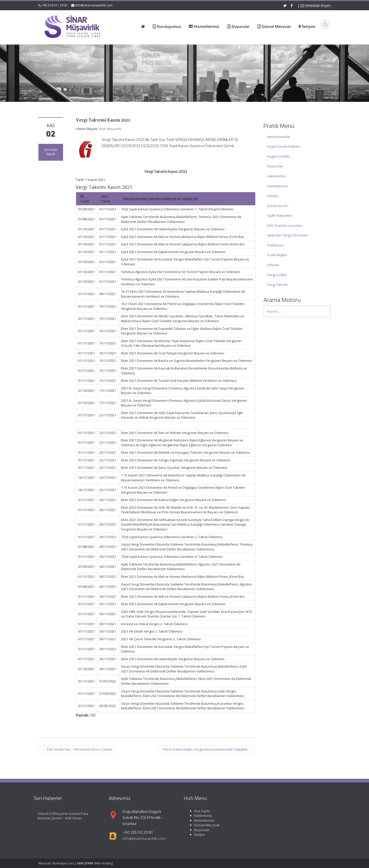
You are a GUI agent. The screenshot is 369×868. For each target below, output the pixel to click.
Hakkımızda (276, 176)
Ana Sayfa (198, 811)
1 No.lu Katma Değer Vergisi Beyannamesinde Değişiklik (207, 749)
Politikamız (276, 245)
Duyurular (275, 166)
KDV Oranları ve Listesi (285, 225)
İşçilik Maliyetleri (280, 215)
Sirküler (273, 265)
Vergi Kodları (277, 275)
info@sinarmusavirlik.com (94, 5)
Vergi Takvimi (278, 285)
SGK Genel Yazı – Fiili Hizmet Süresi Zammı (77, 749)
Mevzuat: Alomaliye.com (56, 863)
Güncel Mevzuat (203, 825)
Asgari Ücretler (279, 156)
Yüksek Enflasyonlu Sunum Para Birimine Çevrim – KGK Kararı (59, 816)
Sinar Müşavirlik (110, 129)
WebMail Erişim (316, 6)
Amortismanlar (279, 137)
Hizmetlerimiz (278, 186)
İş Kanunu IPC (278, 206)
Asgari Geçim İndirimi (284, 146)
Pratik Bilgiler (277, 255)
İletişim (273, 196)
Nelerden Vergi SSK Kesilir (288, 235)
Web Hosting (103, 863)
